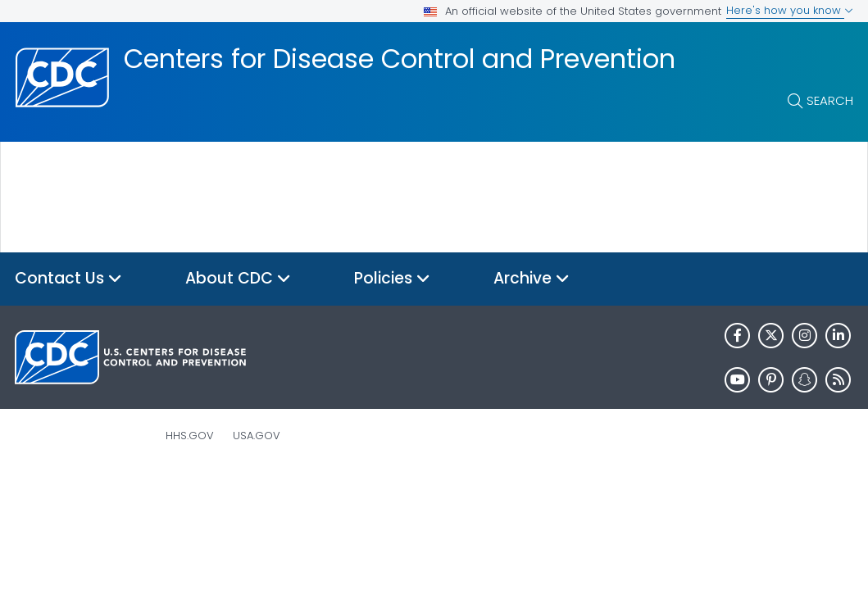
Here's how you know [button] (790, 10)
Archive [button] (532, 279)
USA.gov (257, 436)
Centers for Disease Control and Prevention (400, 59)
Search (830, 100)
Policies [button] (392, 279)
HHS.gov (190, 436)
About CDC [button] (238, 279)
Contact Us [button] (68, 279)
